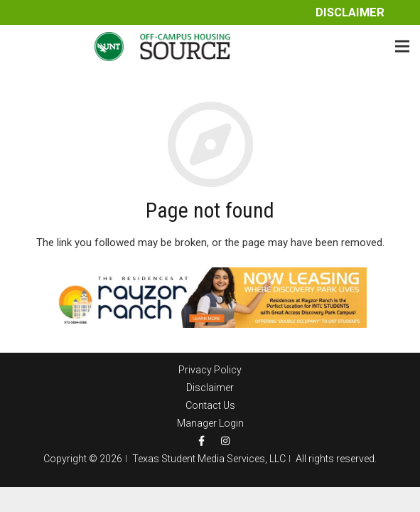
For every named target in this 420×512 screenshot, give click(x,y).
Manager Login (210, 423)
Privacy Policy (210, 370)
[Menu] (402, 46)
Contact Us (210, 405)
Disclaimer (350, 12)
